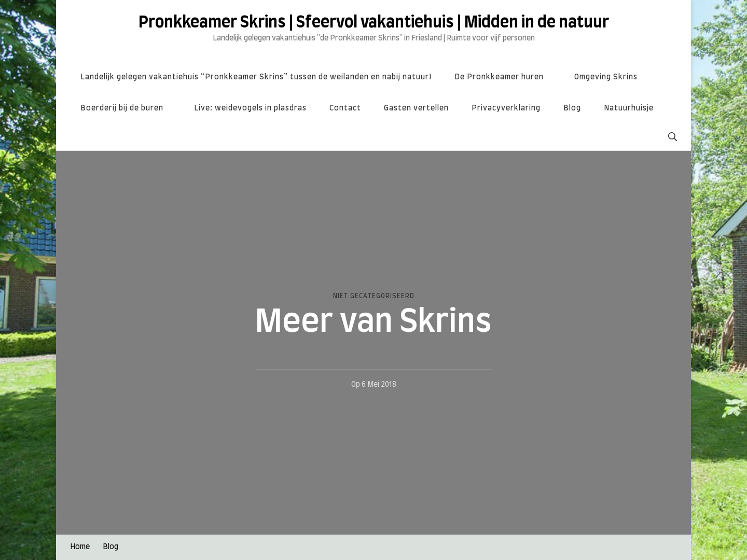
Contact (345, 108)
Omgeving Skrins (606, 77)
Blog (572, 108)
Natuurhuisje (629, 108)
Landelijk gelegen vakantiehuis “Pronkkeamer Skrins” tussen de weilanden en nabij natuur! (256, 77)
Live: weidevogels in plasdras (250, 108)
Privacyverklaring (506, 108)
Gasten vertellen (416, 108)
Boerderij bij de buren (122, 108)
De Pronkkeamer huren (499, 77)
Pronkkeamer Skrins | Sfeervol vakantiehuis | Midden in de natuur (374, 23)
